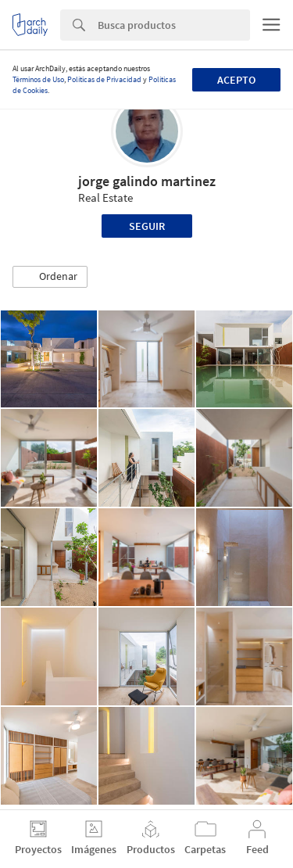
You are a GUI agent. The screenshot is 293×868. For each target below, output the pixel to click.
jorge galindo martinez (147, 181)
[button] (50, 277)
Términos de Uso (38, 79)
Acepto (236, 80)
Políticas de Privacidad (104, 79)
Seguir (147, 226)
